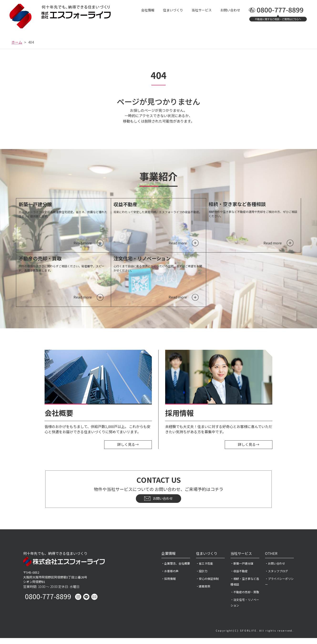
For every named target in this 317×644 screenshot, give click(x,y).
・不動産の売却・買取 (245, 598)
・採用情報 (169, 585)
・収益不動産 (239, 577)
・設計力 (202, 577)
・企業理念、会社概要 (176, 569)
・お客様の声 (170, 577)
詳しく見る (128, 451)
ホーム (17, 42)
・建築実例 (203, 592)
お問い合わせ (230, 10)
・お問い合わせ (275, 569)
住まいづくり (173, 10)
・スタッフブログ (276, 577)
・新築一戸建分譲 (242, 569)
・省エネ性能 (205, 569)
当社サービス (202, 10)
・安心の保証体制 (207, 585)
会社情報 (148, 10)
